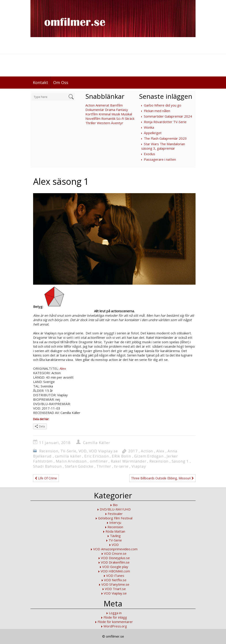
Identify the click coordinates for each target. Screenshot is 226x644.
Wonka (149, 127)
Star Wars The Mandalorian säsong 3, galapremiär (163, 146)
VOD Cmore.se (115, 553)
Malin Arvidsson (71, 461)
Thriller (91, 123)
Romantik (108, 118)
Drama (110, 110)
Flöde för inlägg (115, 617)
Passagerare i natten (160, 159)
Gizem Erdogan (149, 456)
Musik (116, 114)
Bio (115, 505)
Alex (63, 368)
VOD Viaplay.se (103, 451)
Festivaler (115, 514)
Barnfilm (116, 105)
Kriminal (105, 114)
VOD (83, 451)
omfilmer (99, 461)
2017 (133, 451)
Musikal (126, 114)
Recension (49, 451)
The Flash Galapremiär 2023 (165, 138)
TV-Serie (68, 451)
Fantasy (122, 110)
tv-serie (121, 466)
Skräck (130, 118)
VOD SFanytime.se (115, 584)
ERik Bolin (121, 456)
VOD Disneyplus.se (115, 558)
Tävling (115, 536)
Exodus (150, 154)
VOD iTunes (115, 575)
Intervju (115, 522)
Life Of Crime (46, 478)
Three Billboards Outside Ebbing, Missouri (162, 478)
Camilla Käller (96, 443)
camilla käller (68, 456)
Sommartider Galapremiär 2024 (168, 116)
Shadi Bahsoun (47, 466)
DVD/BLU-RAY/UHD (115, 509)
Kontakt (40, 82)
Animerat (102, 105)
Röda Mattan (115, 531)
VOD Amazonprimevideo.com (115, 549)
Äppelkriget (153, 133)
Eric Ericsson (96, 456)
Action (90, 105)
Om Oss (61, 82)
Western (104, 123)
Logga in (115, 613)
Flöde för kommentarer (115, 622)
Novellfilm (93, 118)
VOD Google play (115, 567)
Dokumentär (95, 110)
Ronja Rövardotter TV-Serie (165, 122)
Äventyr (117, 123)
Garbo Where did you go (163, 105)
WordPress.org (115, 626)
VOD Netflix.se (115, 580)
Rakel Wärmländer (129, 461)
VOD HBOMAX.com (115, 571)
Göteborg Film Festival (115, 518)
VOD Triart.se (115, 589)
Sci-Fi (120, 118)
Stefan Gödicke (79, 466)
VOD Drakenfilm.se (115, 562)
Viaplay (139, 466)
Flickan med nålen (157, 111)
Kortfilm (92, 114)
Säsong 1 (180, 461)
